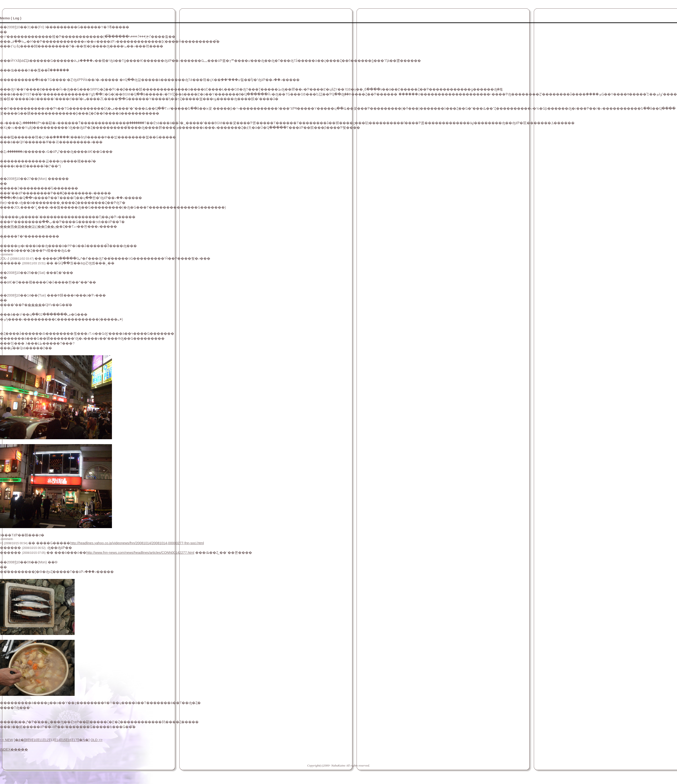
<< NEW (6, 740)
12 (47, 740)
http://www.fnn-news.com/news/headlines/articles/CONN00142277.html (140, 553)
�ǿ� (19, 740)
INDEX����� (14, 749)
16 (69, 740)
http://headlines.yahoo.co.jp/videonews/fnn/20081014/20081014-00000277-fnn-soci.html (137, 543)
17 (75, 740)
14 (58, 740)
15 (64, 740)
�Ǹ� (84, 740)
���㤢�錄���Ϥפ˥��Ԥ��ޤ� (30, 226)
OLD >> (96, 740)
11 (41, 740)
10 (35, 740)
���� (35, 305)
